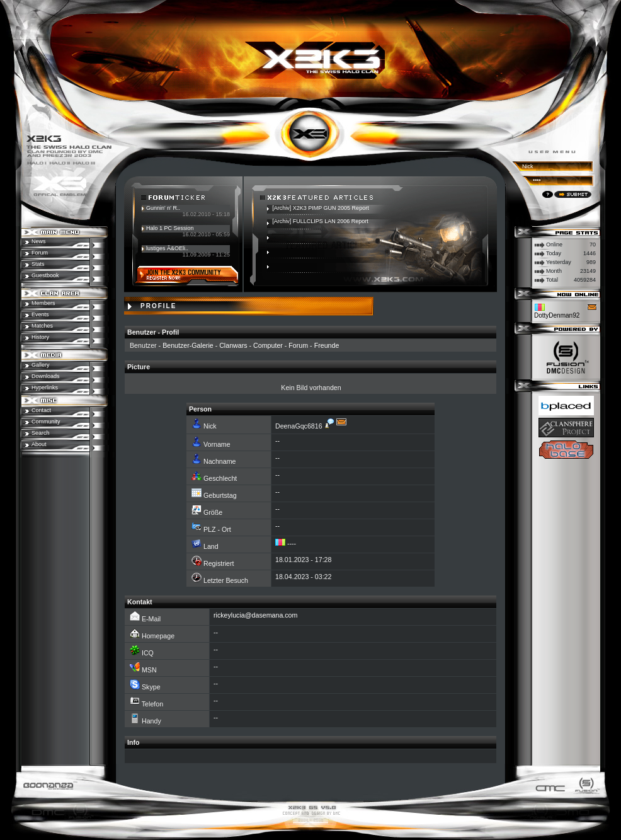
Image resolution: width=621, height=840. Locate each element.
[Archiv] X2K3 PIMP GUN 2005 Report (320, 208)
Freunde (327, 345)
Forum (298, 345)
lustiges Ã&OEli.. (167, 248)
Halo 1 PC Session (170, 228)
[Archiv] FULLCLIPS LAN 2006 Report (320, 221)
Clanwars (233, 345)
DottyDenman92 (557, 315)
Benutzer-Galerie (188, 345)
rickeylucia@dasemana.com (255, 615)
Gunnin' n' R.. (163, 208)
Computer (268, 345)
